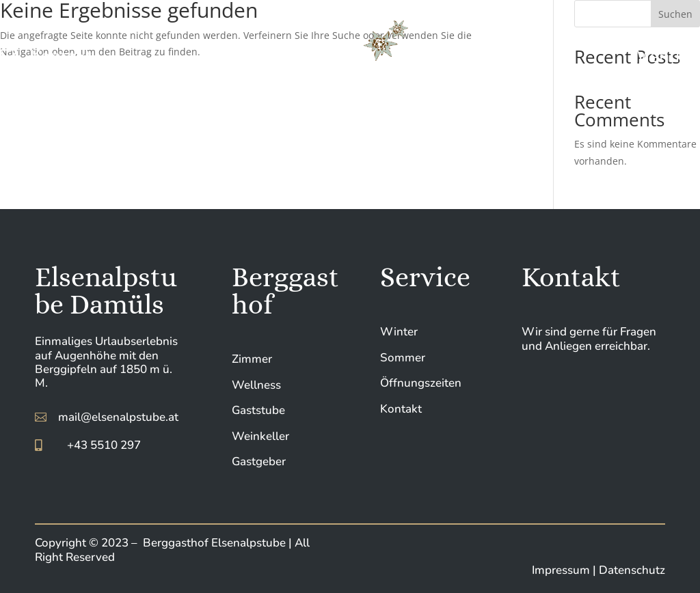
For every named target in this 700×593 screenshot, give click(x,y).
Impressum (562, 570)
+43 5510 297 (104, 445)
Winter (399, 332)
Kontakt (401, 409)
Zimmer (252, 359)
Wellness (256, 385)
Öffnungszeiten (421, 383)
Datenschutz (632, 570)
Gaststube (258, 410)
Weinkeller (260, 436)
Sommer (403, 358)
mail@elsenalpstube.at (118, 417)
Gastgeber (259, 461)
